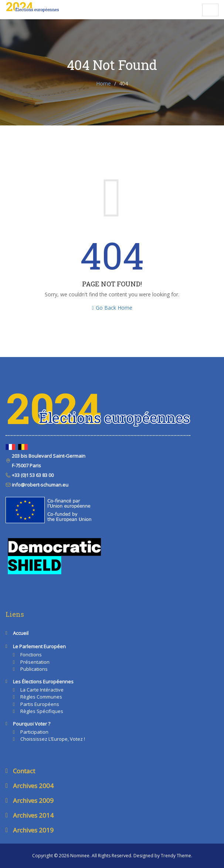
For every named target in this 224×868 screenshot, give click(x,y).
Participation (34, 732)
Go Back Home (112, 308)
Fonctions (31, 655)
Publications (34, 669)
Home (103, 83)
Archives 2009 (33, 800)
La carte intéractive (42, 690)
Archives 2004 (33, 786)
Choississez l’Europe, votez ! (53, 739)
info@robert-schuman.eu (40, 485)
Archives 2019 (33, 830)
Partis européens (40, 704)
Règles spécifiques (42, 711)
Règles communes (41, 697)
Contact (24, 771)
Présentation (35, 662)
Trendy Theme (176, 856)
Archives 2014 (33, 815)
